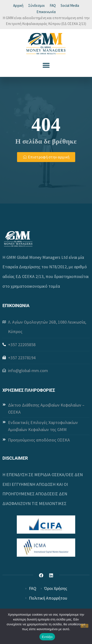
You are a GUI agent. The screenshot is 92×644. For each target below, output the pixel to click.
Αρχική (18, 5)
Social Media (70, 5)
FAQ (53, 5)
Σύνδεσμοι (37, 5)
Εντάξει (47, 637)
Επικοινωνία (46, 12)
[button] (46, 65)
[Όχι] (84, 626)
